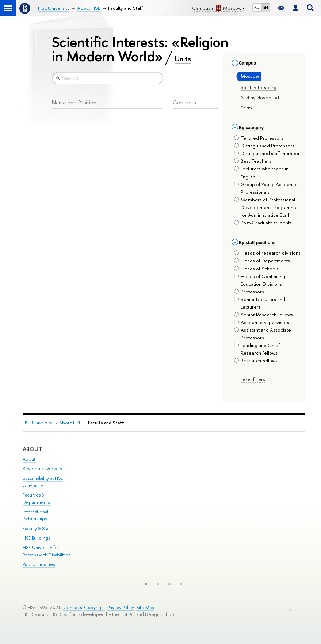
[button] (146, 584)
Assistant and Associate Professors (263, 334)
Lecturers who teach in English (261, 172)
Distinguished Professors (264, 146)
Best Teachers (253, 161)
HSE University (37, 423)
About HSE (70, 423)
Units (183, 59)
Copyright (95, 607)
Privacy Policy (121, 607)
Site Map (145, 607)
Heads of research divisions (267, 253)
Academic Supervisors (262, 322)
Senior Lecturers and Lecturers (260, 303)
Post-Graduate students (263, 223)
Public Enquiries (39, 564)
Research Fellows (256, 360)
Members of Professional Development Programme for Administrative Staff (266, 207)
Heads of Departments (262, 261)
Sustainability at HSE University (43, 482)
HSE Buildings (36, 538)
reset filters (253, 379)
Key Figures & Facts (42, 469)
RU (257, 7)
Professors (249, 292)
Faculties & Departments (36, 499)
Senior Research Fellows (263, 315)
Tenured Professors (259, 138)
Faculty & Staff (37, 529)
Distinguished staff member (267, 153)
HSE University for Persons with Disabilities (47, 551)
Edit (292, 610)
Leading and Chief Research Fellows (257, 349)
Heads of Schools (256, 269)
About (32, 449)
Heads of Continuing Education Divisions (260, 280)
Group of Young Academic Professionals (266, 188)
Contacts (72, 607)
